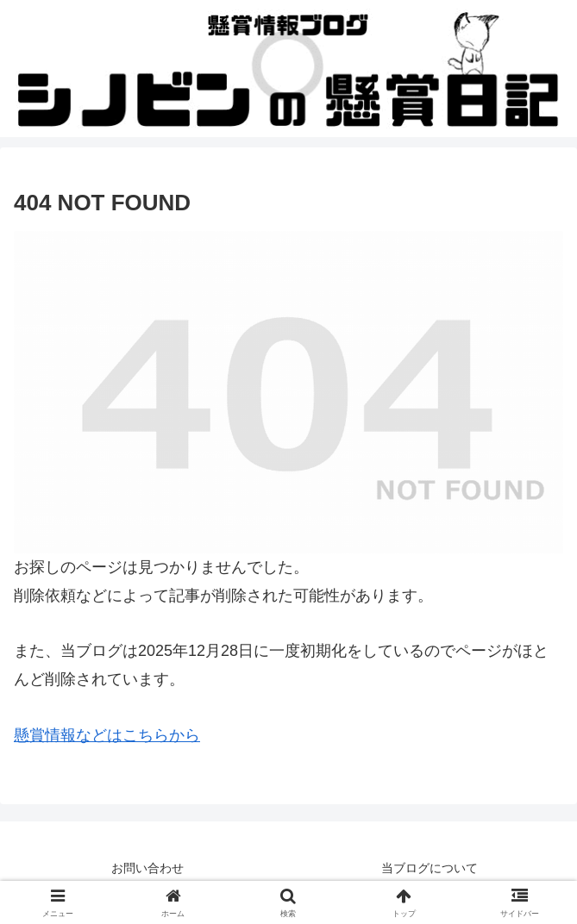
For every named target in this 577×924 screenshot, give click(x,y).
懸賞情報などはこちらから (107, 735)
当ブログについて (430, 868)
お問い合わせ (147, 868)
